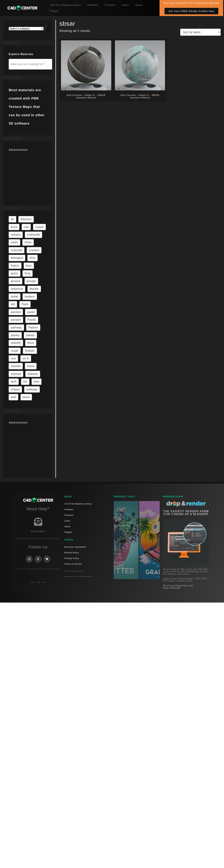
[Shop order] (200, 32)
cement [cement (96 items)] (16, 235)
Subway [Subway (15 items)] (33, 374)
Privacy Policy (72, 558)
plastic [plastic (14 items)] (30, 335)
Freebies (93, 5)
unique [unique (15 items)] (15, 389)
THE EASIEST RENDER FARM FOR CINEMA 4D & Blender (186, 513)
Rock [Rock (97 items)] (31, 343)
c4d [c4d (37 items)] (26, 227)
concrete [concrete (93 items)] (17, 250)
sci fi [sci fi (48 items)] (26, 358)
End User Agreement (75, 547)
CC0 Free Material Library (65, 5)
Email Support (38, 531)
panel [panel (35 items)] (31, 312)
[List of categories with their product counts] (26, 29)
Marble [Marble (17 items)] (34, 289)
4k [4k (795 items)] (12, 219)
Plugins (54, 11)
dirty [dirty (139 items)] (32, 258)
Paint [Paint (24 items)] (25, 304)
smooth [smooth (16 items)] (16, 366)
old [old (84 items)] (13, 304)
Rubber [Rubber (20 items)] (30, 351)
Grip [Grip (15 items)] (28, 273)
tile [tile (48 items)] (25, 382)
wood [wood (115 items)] (26, 397)
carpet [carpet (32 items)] (39, 227)
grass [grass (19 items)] (15, 273)
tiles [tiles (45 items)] (36, 382)
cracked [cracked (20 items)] (34, 250)
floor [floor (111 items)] (29, 266)
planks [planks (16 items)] (15, 335)
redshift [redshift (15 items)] (16, 343)
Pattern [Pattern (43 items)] (33, 328)
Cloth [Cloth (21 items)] (28, 242)
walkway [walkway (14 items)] (32, 389)
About (139, 5)
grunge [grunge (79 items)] (31, 281)
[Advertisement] (41, 176)
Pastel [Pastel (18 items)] (32, 320)
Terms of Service (73, 564)
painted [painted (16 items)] (16, 312)
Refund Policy (72, 553)
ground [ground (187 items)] (15, 281)
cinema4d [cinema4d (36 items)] (33, 235)
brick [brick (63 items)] (14, 227)
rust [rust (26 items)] (13, 358)
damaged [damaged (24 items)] (17, 258)
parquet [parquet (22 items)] (16, 320)
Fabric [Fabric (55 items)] (15, 266)
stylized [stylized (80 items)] (16, 374)
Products (110, 5)
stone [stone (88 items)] (31, 366)
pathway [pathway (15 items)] (16, 328)
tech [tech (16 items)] (14, 382)
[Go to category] (47, 29)
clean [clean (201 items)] (14, 242)
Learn (125, 5)
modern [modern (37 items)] (30, 297)
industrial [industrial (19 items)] (17, 289)
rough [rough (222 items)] (15, 351)
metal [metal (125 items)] (15, 297)
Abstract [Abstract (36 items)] (26, 219)
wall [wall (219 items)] (13, 397)
